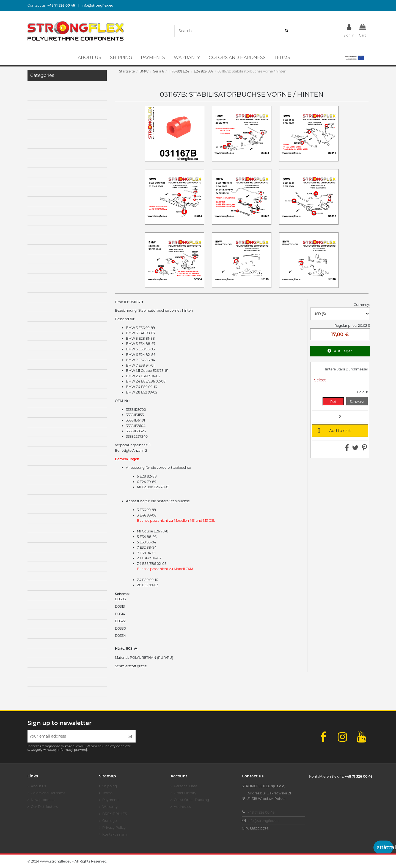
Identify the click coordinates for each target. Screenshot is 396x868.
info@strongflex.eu (263, 821)
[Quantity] (340, 417)
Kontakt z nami (115, 834)
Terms (107, 793)
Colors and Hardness (48, 793)
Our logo (110, 821)
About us (38, 786)
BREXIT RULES (115, 814)
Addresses (182, 807)
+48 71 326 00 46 (261, 812)
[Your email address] (76, 736)
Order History (185, 793)
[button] (354, 58)
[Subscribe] (130, 736)
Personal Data (185, 786)
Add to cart (333, 430)
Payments (111, 800)
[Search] (286, 31)
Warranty (110, 807)
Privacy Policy (114, 827)
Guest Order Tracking (191, 800)
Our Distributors (44, 807)
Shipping (110, 786)
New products (43, 800)
